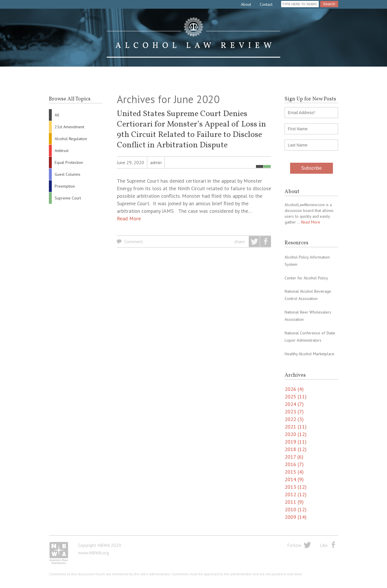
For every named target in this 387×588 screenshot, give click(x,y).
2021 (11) (296, 427)
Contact (266, 4)
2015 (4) (294, 472)
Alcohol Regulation (71, 139)
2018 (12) (296, 449)
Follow (294, 545)
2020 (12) (296, 434)
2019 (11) (296, 442)
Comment (134, 241)
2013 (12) (296, 487)
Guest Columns (68, 174)
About (246, 4)
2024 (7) (294, 404)
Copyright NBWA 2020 (100, 545)
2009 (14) (296, 517)
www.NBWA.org (93, 553)
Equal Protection (69, 162)
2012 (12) (296, 494)
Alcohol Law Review (193, 38)
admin (156, 162)
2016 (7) (294, 464)
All (57, 115)
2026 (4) (294, 389)
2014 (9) (294, 479)
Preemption (65, 186)
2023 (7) (294, 412)
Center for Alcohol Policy (306, 278)
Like (324, 545)
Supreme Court (68, 198)
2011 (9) (294, 502)
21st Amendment (69, 127)
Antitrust (62, 151)
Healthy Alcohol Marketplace (309, 354)
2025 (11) (296, 396)
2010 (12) (296, 509)
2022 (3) (294, 419)
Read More (129, 218)
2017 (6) (294, 457)
